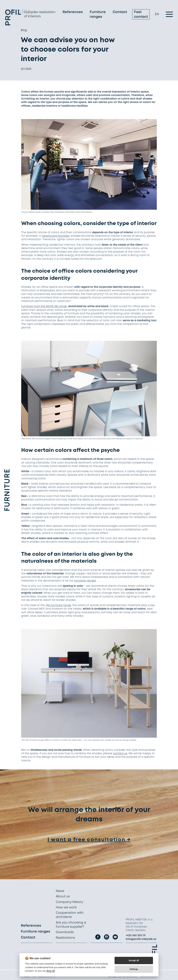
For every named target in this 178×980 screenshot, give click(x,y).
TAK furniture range (58, 605)
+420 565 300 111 (136, 936)
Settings (134, 969)
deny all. (51, 971)
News (60, 891)
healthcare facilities (56, 236)
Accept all (134, 960)
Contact (120, 13)
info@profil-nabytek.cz (141, 939)
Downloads (65, 932)
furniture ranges (85, 581)
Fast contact (141, 15)
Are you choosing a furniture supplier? (71, 925)
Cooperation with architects (70, 915)
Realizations (65, 938)
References (73, 13)
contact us (120, 754)
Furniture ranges (98, 15)
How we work (66, 907)
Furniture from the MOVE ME (40, 306)
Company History (69, 902)
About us (63, 897)
